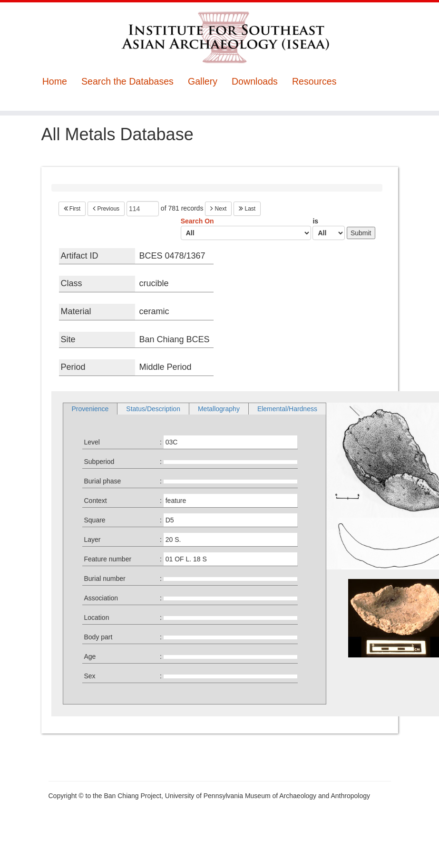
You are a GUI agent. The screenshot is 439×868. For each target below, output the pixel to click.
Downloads (255, 82)
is (329, 229)
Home (55, 82)
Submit (361, 233)
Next (218, 209)
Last (247, 209)
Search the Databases (127, 82)
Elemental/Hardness (287, 409)
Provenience (90, 409)
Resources (314, 82)
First (72, 209)
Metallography (219, 409)
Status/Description (153, 409)
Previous (106, 209)
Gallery (203, 82)
